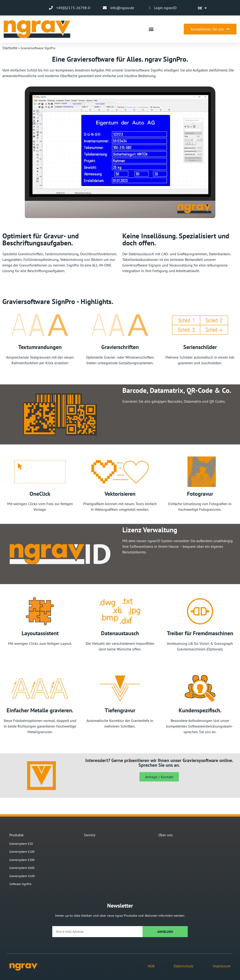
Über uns (166, 835)
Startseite (10, 48)
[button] (151, 29)
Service (90, 835)
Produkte (17, 835)
